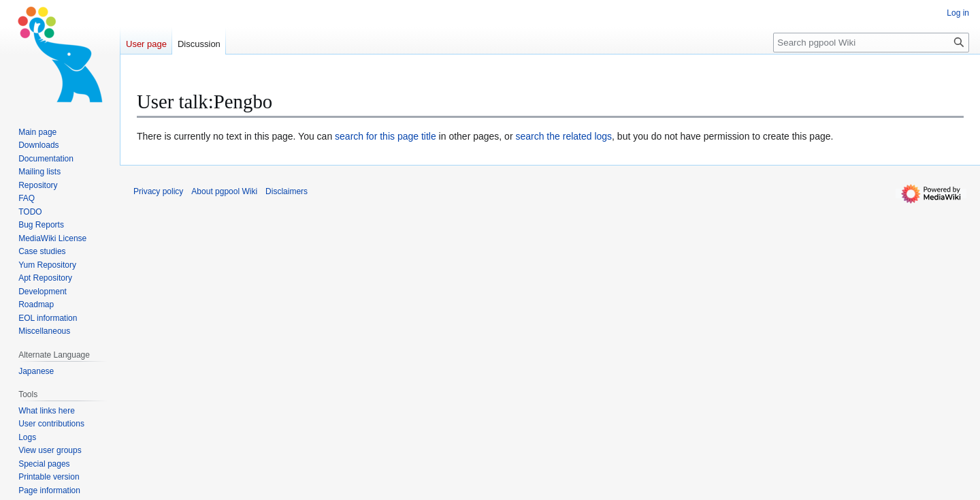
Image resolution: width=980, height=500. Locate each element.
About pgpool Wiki (224, 191)
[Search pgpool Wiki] (871, 43)
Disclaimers (287, 191)
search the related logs (563, 136)
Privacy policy (158, 191)
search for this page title (386, 136)
